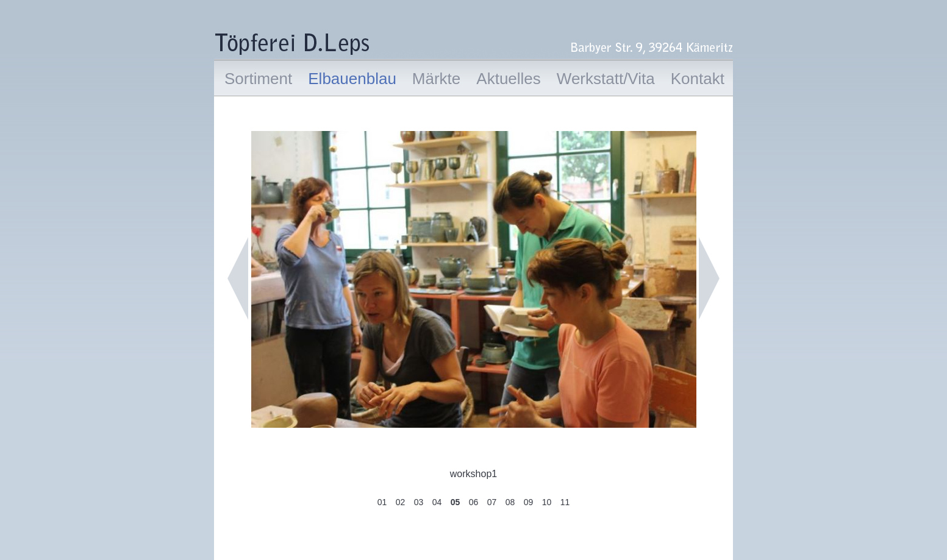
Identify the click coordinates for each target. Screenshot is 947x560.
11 (565, 502)
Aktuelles (509, 79)
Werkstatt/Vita (606, 79)
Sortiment (258, 79)
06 (474, 502)
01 (382, 502)
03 (419, 502)
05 (456, 502)
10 (547, 502)
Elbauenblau (352, 79)
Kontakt (698, 79)
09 (529, 502)
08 (510, 502)
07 (492, 502)
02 (401, 502)
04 (437, 502)
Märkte (436, 79)
